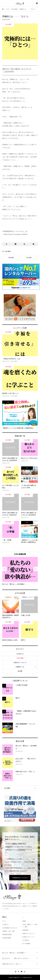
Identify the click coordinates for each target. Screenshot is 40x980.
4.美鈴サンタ (20, 667)
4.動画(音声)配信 (7, 935)
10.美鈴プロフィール (28, 937)
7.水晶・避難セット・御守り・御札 (30, 926)
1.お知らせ (20, 654)
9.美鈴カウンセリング (28, 934)
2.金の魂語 (7, 251)
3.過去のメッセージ (20, 662)
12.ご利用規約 (26, 944)
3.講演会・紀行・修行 (9, 931)
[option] (20, 571)
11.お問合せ (26, 940)
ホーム (4, 921)
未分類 (20, 671)
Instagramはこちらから (20, 878)
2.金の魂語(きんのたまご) (10, 928)
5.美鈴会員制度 (7, 938)
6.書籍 (24, 921)
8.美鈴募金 (25, 930)
